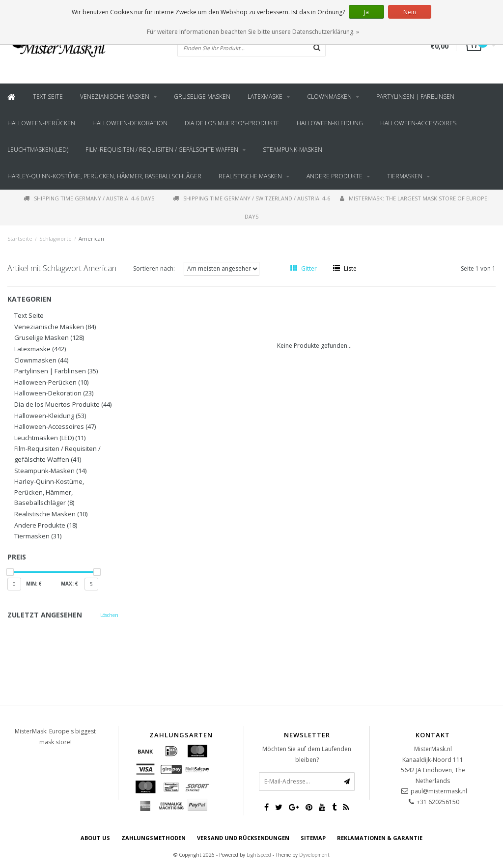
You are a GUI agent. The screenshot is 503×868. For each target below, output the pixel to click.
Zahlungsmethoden (154, 838)
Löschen (109, 615)
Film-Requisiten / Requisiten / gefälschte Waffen (162, 150)
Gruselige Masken (202, 97)
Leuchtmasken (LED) (38, 150)
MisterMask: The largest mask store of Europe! (414, 198)
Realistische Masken (250, 176)
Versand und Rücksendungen (243, 838)
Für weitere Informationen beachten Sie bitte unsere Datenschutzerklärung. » (253, 32)
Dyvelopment (314, 855)
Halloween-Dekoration (130, 123)
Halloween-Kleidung (330, 123)
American (91, 238)
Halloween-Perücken (41, 123)
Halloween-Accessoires (418, 123)
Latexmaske (265, 97)
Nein (410, 12)
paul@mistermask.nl (439, 791)
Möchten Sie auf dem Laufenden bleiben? (307, 754)
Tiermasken (405, 176)
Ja (366, 12)
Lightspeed (259, 855)
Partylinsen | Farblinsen (415, 97)
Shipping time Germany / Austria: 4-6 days (89, 198)
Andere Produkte (335, 176)
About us (95, 838)
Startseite (20, 238)
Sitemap (313, 838)
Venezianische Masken (115, 97)
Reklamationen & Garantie (380, 838)
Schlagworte (56, 238)
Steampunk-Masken (293, 150)
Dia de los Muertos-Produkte (232, 123)
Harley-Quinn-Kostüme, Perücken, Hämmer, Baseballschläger (104, 176)
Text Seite (48, 97)
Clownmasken (329, 97)
